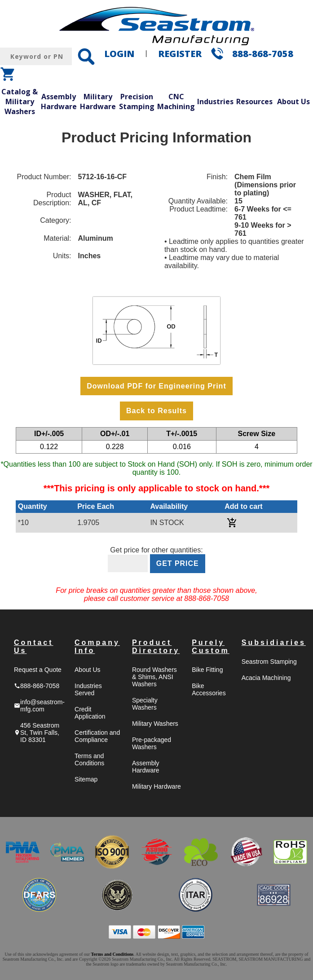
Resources (254, 102)
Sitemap (86, 779)
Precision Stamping (137, 102)
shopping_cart (8, 74)
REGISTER (180, 54)
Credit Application (90, 713)
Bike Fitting (207, 670)
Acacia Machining (266, 678)
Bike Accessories (209, 689)
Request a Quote (38, 670)
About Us (293, 102)
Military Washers (155, 724)
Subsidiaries (274, 642)
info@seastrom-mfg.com (39, 706)
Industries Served (88, 689)
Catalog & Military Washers (20, 101)
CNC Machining (176, 102)
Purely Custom (211, 647)
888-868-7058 (263, 54)
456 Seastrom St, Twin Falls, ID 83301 (37, 733)
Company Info (97, 647)
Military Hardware (98, 102)
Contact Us (34, 647)
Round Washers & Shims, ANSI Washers (154, 677)
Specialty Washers (145, 704)
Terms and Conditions (89, 759)
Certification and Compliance (97, 736)
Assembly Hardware (59, 102)
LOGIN (119, 54)
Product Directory (156, 647)
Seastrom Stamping (269, 662)
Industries (215, 102)
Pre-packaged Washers (152, 743)
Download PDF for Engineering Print (156, 386)
